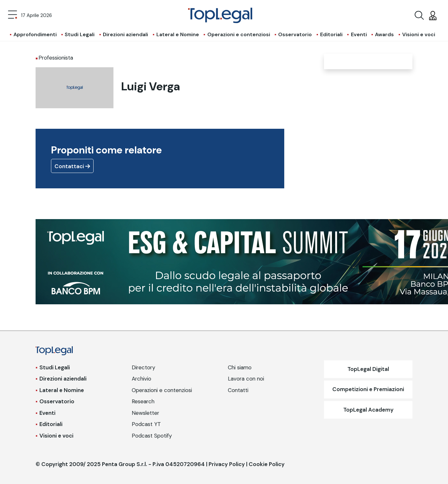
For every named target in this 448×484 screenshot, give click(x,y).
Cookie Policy (267, 464)
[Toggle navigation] (12, 15)
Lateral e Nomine (178, 34)
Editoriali (331, 34)
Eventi (359, 34)
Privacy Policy (227, 464)
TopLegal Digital (368, 369)
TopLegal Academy (368, 410)
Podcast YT (146, 424)
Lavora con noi (246, 379)
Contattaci (72, 166)
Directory (143, 367)
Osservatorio (295, 34)
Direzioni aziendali (125, 34)
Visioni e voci (419, 34)
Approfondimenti (35, 34)
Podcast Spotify (152, 436)
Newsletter (145, 413)
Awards (384, 34)
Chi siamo (240, 367)
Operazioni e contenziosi (239, 34)
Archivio (141, 379)
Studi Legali (80, 34)
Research (143, 401)
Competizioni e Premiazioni (368, 389)
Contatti (238, 390)
